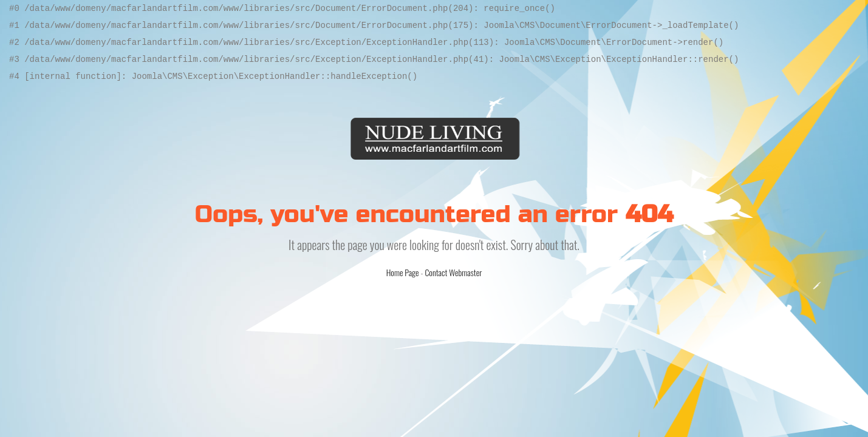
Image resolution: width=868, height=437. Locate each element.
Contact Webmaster (453, 272)
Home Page (403, 272)
